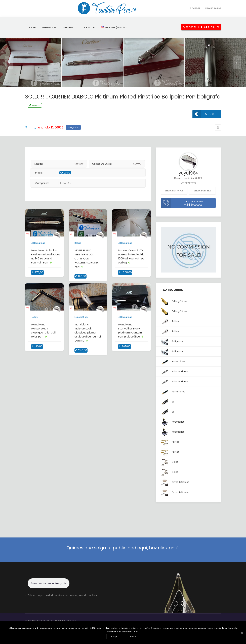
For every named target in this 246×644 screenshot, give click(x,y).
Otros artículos (175, 482)
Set (168, 402)
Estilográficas (38, 243)
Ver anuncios (188, 183)
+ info (133, 637)
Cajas (170, 462)
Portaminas (173, 362)
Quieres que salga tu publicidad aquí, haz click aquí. (123, 548)
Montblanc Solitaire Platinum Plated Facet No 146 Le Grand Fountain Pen (46, 257)
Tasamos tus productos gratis (49, 583)
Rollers (78, 243)
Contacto (87, 27)
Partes (170, 442)
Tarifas (68, 27)
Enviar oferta (202, 191)
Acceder (195, 8)
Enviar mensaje (174, 191)
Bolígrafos (73, 127)
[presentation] (9, 62)
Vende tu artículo (201, 27)
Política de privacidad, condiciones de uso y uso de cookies (62, 595)
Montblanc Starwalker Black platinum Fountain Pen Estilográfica (130, 331)
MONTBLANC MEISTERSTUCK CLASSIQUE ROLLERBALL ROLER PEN (87, 259)
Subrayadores (174, 372)
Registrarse (213, 8)
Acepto (115, 637)
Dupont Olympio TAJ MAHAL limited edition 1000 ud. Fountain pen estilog (132, 257)
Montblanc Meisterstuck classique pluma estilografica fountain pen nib (88, 333)
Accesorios (173, 422)
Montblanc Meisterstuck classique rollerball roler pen (43, 331)
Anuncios (49, 27)
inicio (32, 27)
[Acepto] (242, 633)
